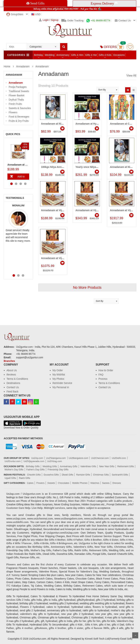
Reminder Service (62, 383)
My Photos (58, 379)
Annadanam (23, 66)
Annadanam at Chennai (124, 124)
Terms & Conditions (17, 379)
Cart (120, 47)
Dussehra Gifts (51, 475)
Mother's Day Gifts (14, 470)
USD (36, 14)
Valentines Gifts (88, 466)
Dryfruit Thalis (16, 100)
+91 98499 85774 (98, 20)
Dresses (117, 483)
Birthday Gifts (33, 466)
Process (103, 379)
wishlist (130, 47)
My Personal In (61, 387)
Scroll (135, 635)
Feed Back (12, 392)
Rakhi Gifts (25, 478)
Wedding (50, 55)
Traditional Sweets (19, 91)
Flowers (13, 112)
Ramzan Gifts (83, 475)
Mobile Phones (80, 483)
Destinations (13, 383)
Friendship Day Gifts (58, 470)
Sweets (51, 483)
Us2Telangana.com (56, 458)
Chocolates (64, 483)
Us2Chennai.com (100, 458)
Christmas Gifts (101, 475)
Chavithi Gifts (34, 475)
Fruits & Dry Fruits (19, 121)
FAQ (101, 375)
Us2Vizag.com (55, 461)
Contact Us (13, 387)
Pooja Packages (18, 87)
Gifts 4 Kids (105, 55)
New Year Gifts (107, 466)
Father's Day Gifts (36, 470)
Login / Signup (49, 20)
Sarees (106, 483)
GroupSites (15, 14)
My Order (58, 370)
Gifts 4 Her (91, 55)
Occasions (119, 55)
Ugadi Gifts (10, 478)
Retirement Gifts (126, 466)
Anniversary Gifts (69, 466)
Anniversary (63, 55)
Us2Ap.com (37, 458)
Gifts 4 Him (77, 55)
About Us (12, 370)
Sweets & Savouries (20, 108)
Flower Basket (17, 95)
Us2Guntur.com (13, 461)
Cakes (30, 483)
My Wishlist (59, 375)
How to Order (106, 370)
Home (7, 66)
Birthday (38, 55)
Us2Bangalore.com (78, 458)
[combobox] (43, 46)
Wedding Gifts (50, 466)
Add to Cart (20, 177)
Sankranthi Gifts (120, 475)
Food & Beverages (19, 117)
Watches (95, 483)
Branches (9, 361)
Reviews (11, 375)
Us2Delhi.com (119, 458)
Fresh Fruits (15, 104)
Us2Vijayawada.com (34, 461)
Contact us (123, 20)
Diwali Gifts (67, 475)
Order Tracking (72, 20)
